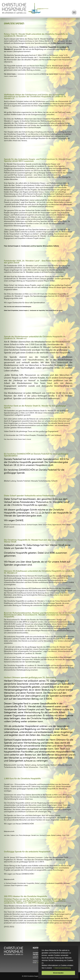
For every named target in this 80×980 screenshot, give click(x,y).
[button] (53, 968)
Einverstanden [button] (58, 973)
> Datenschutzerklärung (62, 968)
